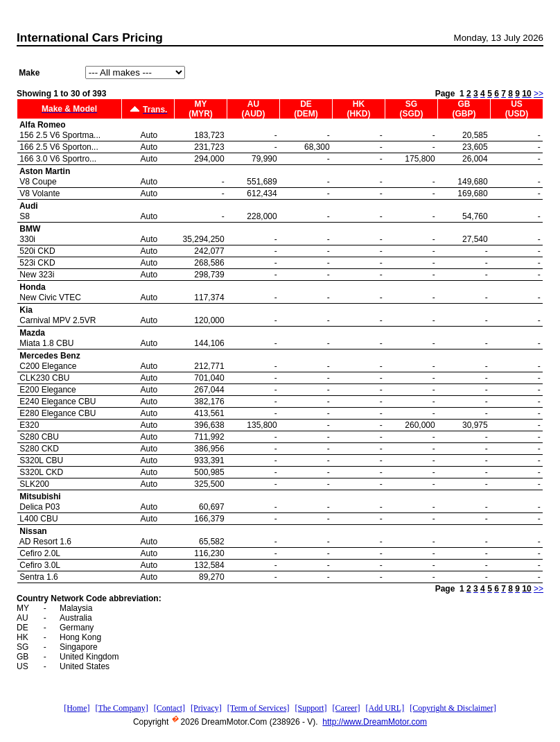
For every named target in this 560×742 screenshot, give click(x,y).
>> (539, 94)
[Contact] (169, 708)
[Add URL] (385, 708)
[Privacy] (206, 708)
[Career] (347, 708)
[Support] (311, 708)
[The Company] (121, 708)
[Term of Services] (259, 708)
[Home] (77, 708)
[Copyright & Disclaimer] (453, 708)
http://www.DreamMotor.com (375, 722)
